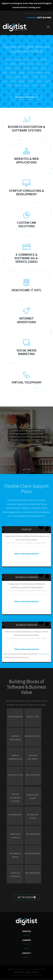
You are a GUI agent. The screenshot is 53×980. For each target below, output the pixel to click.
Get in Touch (27, 897)
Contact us (43, 654)
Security (35, 972)
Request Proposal (27, 97)
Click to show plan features (27, 554)
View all (27, 935)
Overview (27, 944)
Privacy (28, 972)
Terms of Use (19, 972)
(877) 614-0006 (44, 17)
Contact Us (32, 18)
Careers (27, 948)
